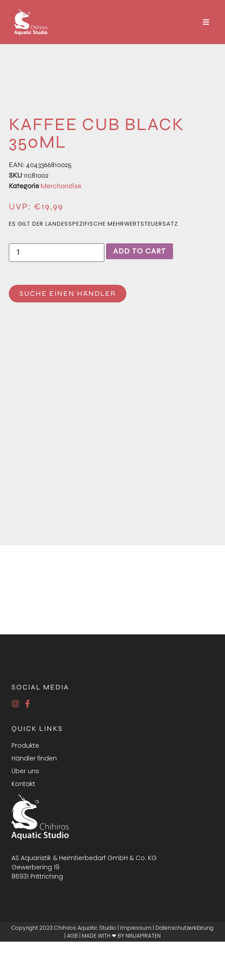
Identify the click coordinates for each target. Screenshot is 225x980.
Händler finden (34, 758)
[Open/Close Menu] (206, 22)
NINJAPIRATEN (143, 936)
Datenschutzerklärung (184, 928)
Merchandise (61, 186)
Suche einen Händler (68, 293)
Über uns (25, 771)
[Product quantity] (57, 253)
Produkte (25, 745)
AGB (72, 936)
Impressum (136, 928)
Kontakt (23, 784)
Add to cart (140, 251)
